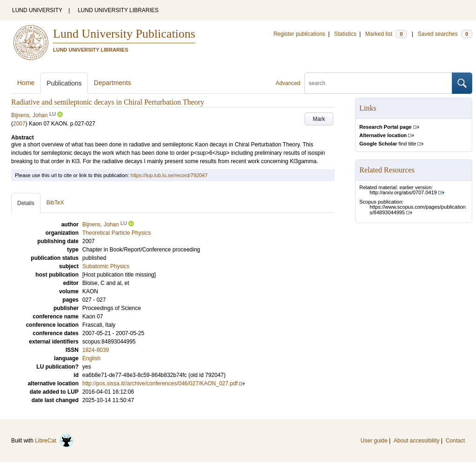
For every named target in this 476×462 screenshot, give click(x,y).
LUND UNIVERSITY (37, 10)
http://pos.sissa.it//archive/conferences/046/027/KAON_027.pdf (160, 383)
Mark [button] (319, 119)
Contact (455, 441)
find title (388, 144)
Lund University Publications (124, 34)
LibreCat (54, 441)
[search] (378, 83)
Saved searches (445, 34)
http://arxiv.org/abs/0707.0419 (403, 192)
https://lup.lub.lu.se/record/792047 (169, 175)
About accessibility (417, 441)
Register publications (299, 34)
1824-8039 (96, 350)
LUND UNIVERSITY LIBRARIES (118, 10)
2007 (19, 124)
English (91, 358)
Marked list (386, 34)
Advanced (288, 83)
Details (26, 203)
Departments (112, 83)
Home (26, 83)
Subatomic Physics (106, 266)
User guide (374, 441)
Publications (64, 83)
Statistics (345, 34)
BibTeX (55, 203)
